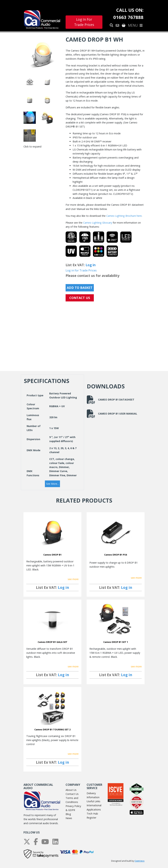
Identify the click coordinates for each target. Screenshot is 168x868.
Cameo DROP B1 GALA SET (53, 642)
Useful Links (93, 801)
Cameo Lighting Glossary (98, 223)
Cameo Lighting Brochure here (124, 216)
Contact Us (72, 794)
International (94, 805)
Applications (94, 810)
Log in (91, 265)
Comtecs (140, 861)
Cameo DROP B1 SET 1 (116, 642)
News (69, 818)
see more (73, 579)
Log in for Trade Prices (81, 270)
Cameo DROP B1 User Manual (112, 414)
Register (91, 818)
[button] (52, 484)
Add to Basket (80, 288)
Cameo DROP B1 (52, 555)
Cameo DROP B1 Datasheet (111, 400)
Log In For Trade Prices (84, 22)
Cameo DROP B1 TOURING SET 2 (52, 729)
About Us (71, 790)
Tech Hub (92, 814)
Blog (68, 814)
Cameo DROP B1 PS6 (116, 555)
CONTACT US (80, 298)
